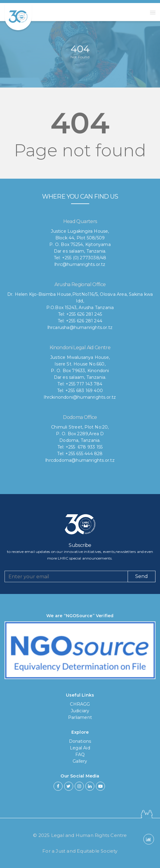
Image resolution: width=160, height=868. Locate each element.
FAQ (80, 755)
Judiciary (80, 711)
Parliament (80, 717)
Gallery (80, 761)
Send (142, 576)
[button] (153, 12)
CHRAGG (80, 704)
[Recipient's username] (66, 576)
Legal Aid (80, 748)
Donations (80, 741)
